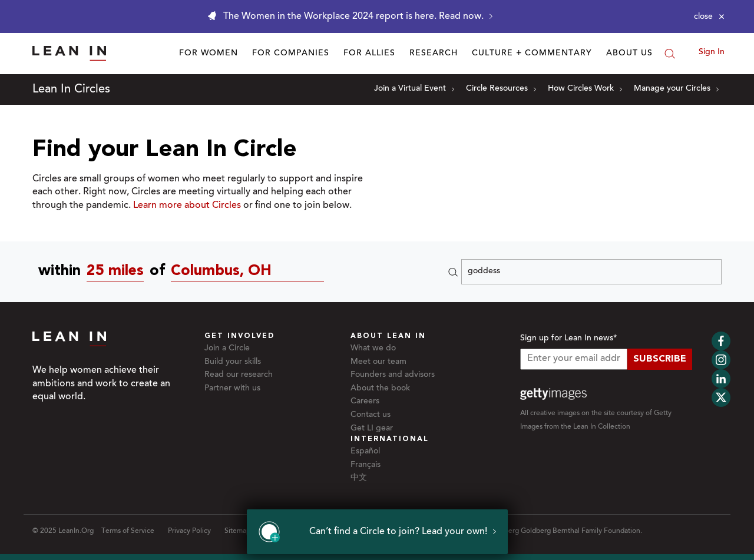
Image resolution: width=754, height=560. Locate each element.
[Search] (670, 54)
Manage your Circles (676, 89)
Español (365, 452)
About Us (629, 54)
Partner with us (232, 389)
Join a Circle (227, 349)
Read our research (239, 375)
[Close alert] (709, 16)
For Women (209, 54)
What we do (373, 349)
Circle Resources (501, 89)
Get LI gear (372, 429)
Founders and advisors (393, 375)
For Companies (291, 54)
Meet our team (378, 362)
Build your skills (233, 362)
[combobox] (118, 272)
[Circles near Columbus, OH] (250, 272)
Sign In (712, 52)
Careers (365, 402)
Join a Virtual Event (414, 89)
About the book (380, 389)
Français (366, 465)
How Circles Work (585, 89)
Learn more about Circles (187, 206)
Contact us (371, 415)
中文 (359, 478)
